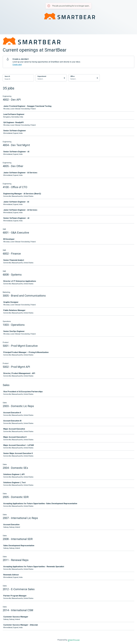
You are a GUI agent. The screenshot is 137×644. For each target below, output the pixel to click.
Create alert (17, 65)
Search (7, 76)
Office (72, 76)
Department (42, 76)
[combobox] (38, 79)
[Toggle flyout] (64, 78)
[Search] (18, 79)
